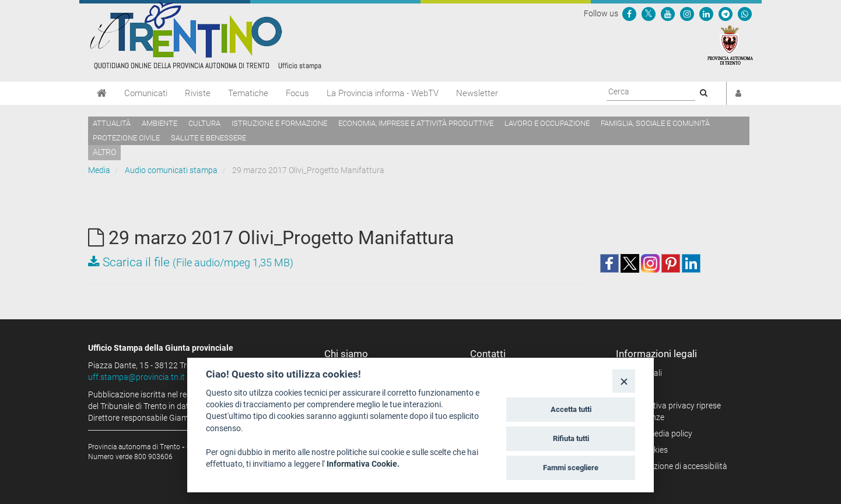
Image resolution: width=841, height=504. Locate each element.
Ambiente (160, 123)
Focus (297, 93)
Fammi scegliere (571, 468)
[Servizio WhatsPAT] (745, 13)
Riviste (198, 93)
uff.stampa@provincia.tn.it (136, 377)
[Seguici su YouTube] (668, 13)
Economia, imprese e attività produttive (416, 123)
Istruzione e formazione (279, 123)
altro (104, 152)
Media (99, 170)
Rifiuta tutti (571, 438)
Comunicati (146, 93)
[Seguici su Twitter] (649, 13)
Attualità (112, 123)
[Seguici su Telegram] (726, 13)
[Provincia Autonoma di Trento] (730, 44)
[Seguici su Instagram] (687, 13)
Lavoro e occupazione (547, 123)
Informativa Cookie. (363, 464)
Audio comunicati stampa (171, 170)
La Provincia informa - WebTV (383, 93)
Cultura (204, 123)
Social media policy (658, 433)
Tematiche (248, 93)
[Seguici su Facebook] (629, 13)
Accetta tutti (571, 409)
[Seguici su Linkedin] (706, 13)
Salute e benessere (209, 138)
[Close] (624, 381)
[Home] (102, 93)
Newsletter (477, 93)
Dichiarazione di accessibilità (676, 466)
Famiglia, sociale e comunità (655, 123)
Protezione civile (126, 138)
